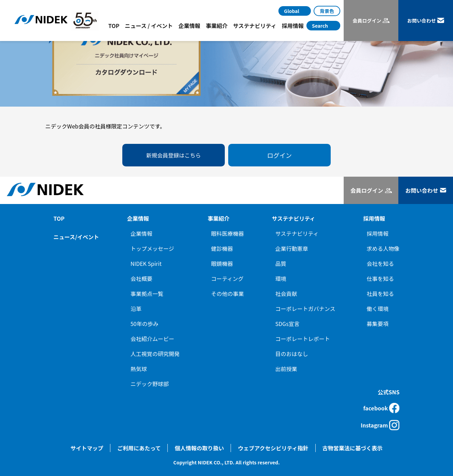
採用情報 (377, 233)
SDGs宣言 (287, 324)
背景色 (327, 11)
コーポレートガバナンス (305, 309)
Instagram (380, 425)
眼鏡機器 (222, 263)
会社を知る (380, 263)
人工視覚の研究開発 (155, 354)
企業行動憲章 (292, 248)
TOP (114, 26)
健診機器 (222, 248)
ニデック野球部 (150, 384)
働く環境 (377, 309)
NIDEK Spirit (146, 263)
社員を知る (380, 294)
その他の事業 (228, 294)
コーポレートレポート (303, 339)
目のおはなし (292, 354)
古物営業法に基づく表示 (353, 448)
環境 (281, 278)
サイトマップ (87, 448)
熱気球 (139, 369)
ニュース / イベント (149, 26)
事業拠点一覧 (147, 294)
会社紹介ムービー (152, 339)
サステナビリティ (297, 233)
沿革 (136, 309)
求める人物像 (383, 248)
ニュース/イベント (76, 237)
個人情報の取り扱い (199, 448)
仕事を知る (380, 278)
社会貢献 (286, 294)
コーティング (227, 278)
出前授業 (286, 369)
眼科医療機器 (228, 233)
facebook (381, 408)
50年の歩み (145, 324)
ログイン (279, 155)
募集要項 (377, 324)
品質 (281, 263)
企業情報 (141, 233)
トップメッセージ (152, 248)
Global (292, 11)
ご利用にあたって (139, 448)
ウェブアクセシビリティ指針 (273, 448)
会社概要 (141, 278)
